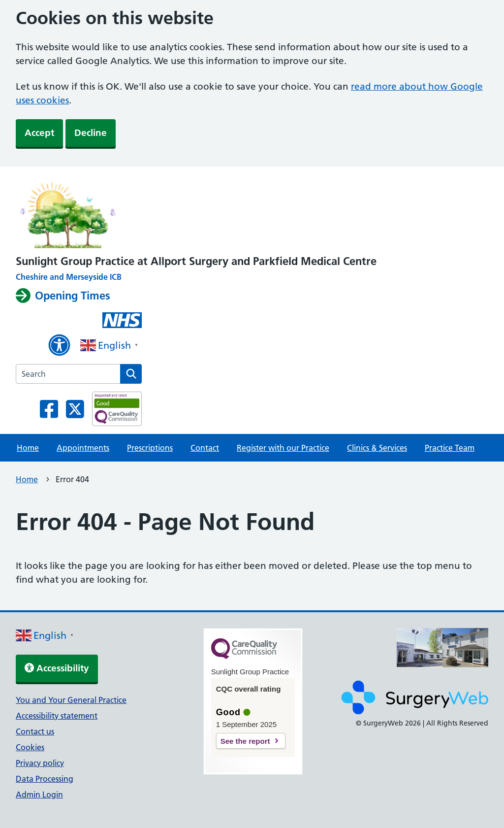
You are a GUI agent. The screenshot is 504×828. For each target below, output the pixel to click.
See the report (245, 741)
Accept (39, 133)
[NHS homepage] (196, 213)
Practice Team (450, 448)
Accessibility (57, 668)
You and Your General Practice (71, 700)
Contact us (35, 731)
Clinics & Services (377, 448)
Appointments (83, 448)
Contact (205, 448)
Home (28, 448)
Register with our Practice (283, 448)
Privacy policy (40, 763)
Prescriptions (150, 448)
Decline (91, 133)
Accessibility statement (57, 716)
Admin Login (39, 795)
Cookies (30, 747)
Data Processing (45, 779)
